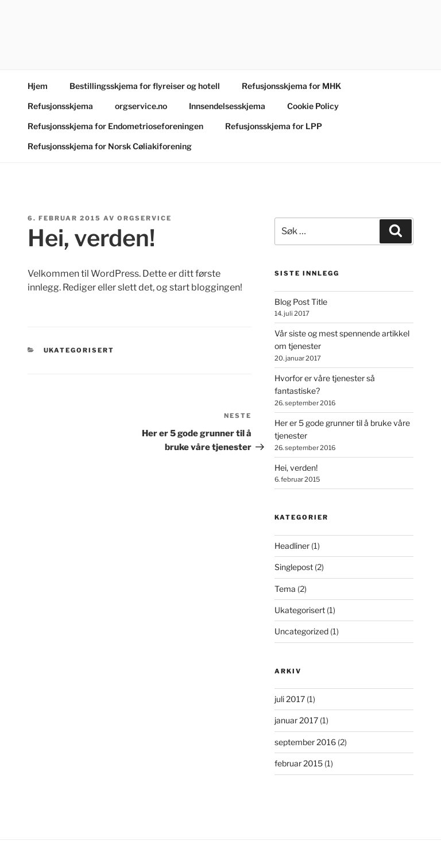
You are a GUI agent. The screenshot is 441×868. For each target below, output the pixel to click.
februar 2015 (299, 763)
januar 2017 (296, 720)
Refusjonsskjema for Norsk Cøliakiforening (110, 146)
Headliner (292, 546)
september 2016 (305, 742)
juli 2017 (290, 699)
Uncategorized (301, 631)
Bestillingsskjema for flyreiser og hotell (145, 86)
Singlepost (294, 567)
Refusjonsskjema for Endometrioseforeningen (115, 126)
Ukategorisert (79, 350)
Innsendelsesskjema (227, 106)
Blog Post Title (301, 302)
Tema (285, 589)
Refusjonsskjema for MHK (291, 86)
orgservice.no (141, 106)
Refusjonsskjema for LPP (274, 126)
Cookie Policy (313, 106)
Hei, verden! (296, 468)
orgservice (144, 218)
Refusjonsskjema (60, 106)
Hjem (38, 86)
